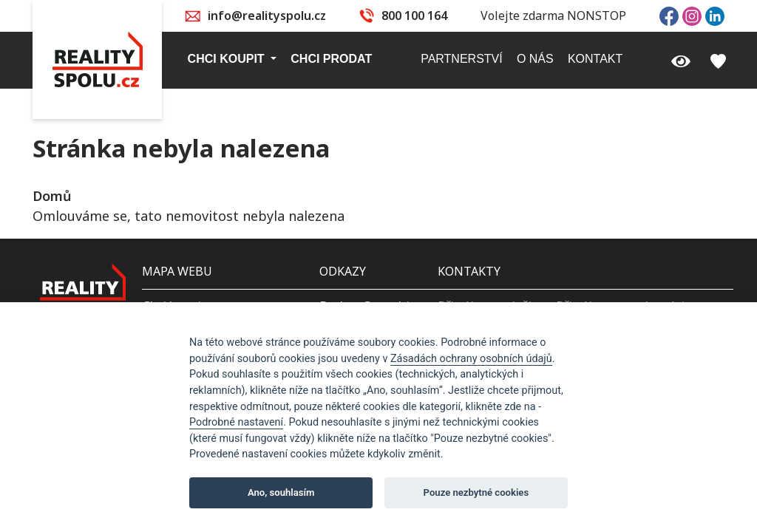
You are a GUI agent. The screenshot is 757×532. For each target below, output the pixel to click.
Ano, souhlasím (281, 492)
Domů (52, 196)
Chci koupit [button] (228, 59)
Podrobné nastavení (236, 422)
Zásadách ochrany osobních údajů (471, 359)
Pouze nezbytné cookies (476, 492)
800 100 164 (414, 16)
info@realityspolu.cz (267, 16)
